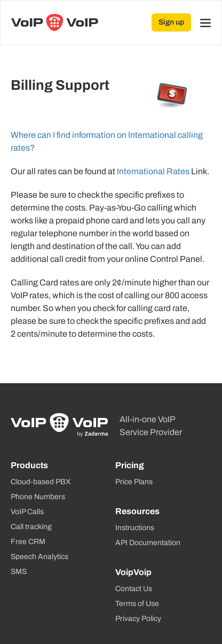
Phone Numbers (38, 497)
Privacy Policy (138, 619)
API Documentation (148, 543)
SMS (19, 572)
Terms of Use (137, 604)
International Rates (153, 171)
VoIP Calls (27, 512)
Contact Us (134, 589)
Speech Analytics (39, 557)
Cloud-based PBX (41, 482)
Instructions (135, 528)
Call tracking (31, 527)
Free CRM (28, 542)
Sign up (171, 22)
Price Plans (134, 482)
